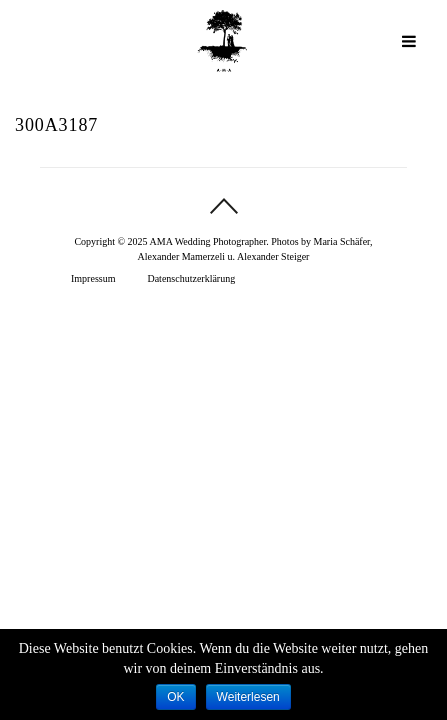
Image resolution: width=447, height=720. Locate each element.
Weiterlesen (248, 697)
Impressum (93, 278)
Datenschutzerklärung (191, 278)
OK (175, 697)
